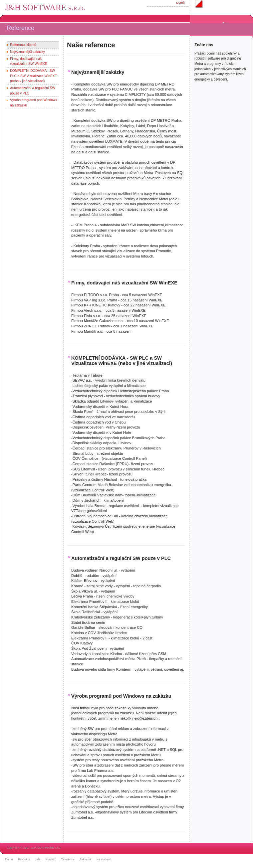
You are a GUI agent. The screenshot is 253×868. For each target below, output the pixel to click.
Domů (180, 2)
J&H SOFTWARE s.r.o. (45, 7)
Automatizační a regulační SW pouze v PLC (121, 558)
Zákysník (86, 859)
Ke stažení (104, 859)
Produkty (24, 859)
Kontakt (51, 859)
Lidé (38, 859)
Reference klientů (23, 45)
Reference (67, 859)
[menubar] (59, 860)
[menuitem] (11, 860)
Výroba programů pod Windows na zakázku (121, 696)
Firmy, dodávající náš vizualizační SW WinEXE (124, 283)
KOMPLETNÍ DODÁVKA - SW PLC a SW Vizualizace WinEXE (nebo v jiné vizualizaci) (33, 76)
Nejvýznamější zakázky (27, 52)
